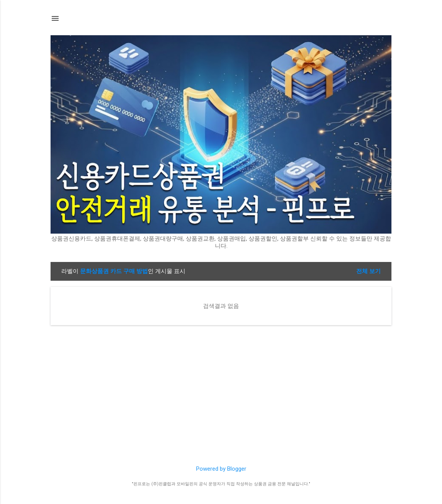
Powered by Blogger (221, 469)
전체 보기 (368, 271)
